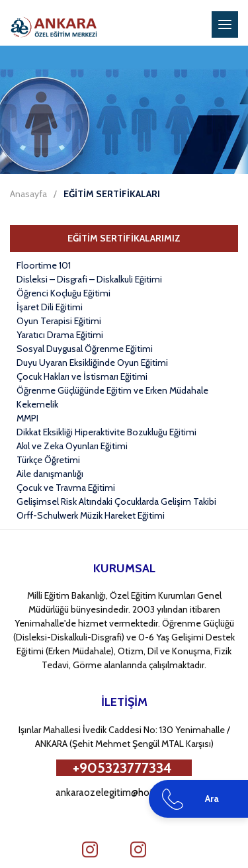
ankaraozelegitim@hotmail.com (124, 793)
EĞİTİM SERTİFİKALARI (112, 194)
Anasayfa (28, 194)
